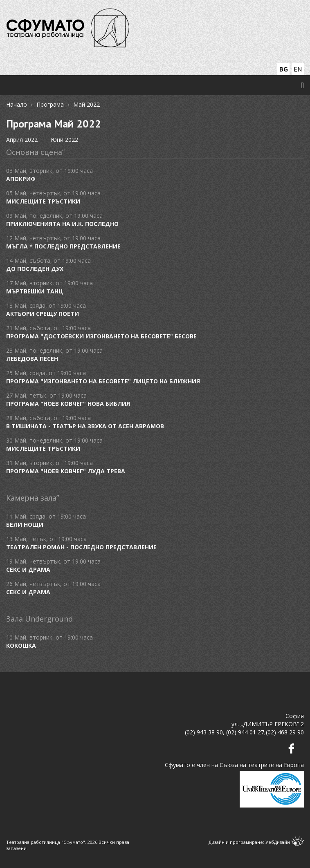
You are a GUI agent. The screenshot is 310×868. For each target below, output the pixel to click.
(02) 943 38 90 (204, 732)
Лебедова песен (32, 359)
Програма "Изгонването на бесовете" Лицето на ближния (103, 381)
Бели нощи (25, 525)
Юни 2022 (64, 140)
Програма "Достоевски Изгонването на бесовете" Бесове (101, 336)
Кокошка (21, 645)
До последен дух (35, 269)
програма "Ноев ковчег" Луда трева (66, 471)
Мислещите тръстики (43, 201)
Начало (17, 104)
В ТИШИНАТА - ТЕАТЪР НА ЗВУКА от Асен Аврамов (85, 426)
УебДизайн (285, 842)
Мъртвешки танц (35, 291)
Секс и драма (28, 569)
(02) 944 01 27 (245, 732)
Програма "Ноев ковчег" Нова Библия (68, 404)
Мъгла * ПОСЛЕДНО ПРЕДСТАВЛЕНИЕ (63, 246)
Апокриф (21, 179)
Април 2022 (22, 140)
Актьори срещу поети (43, 314)
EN (298, 69)
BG (284, 69)
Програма (50, 104)
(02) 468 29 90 (285, 732)
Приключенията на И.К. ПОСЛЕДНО (62, 224)
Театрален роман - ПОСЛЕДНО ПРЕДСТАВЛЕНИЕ (81, 547)
